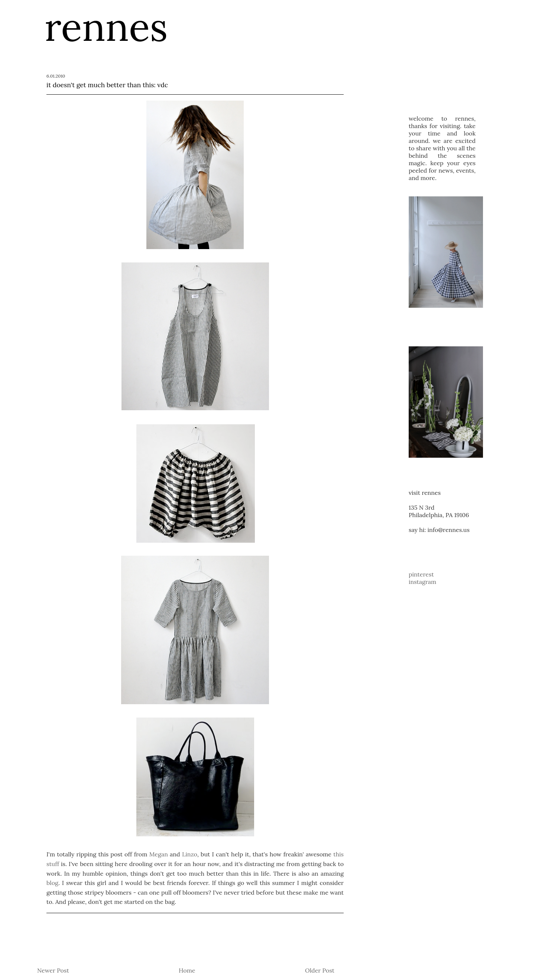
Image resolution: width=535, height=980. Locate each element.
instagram (422, 582)
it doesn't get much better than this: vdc (107, 85)
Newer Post (53, 970)
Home (187, 970)
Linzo (190, 854)
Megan (159, 854)
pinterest (421, 574)
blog (52, 883)
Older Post (320, 970)
